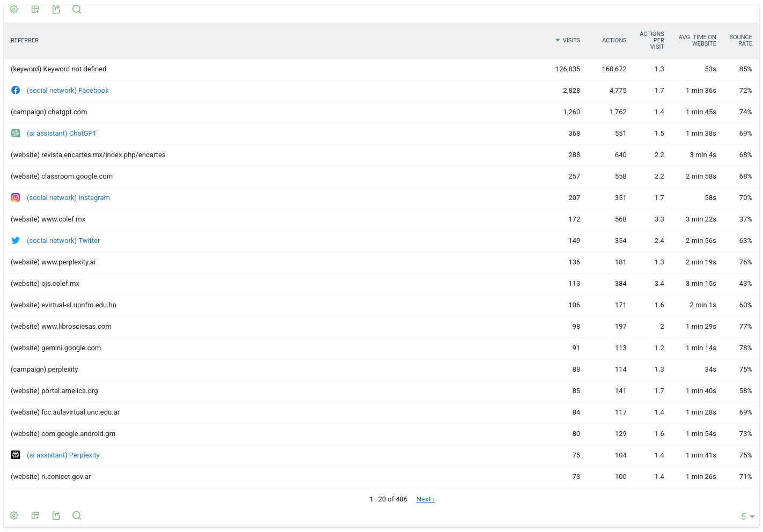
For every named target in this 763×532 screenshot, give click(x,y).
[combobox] (744, 516)
